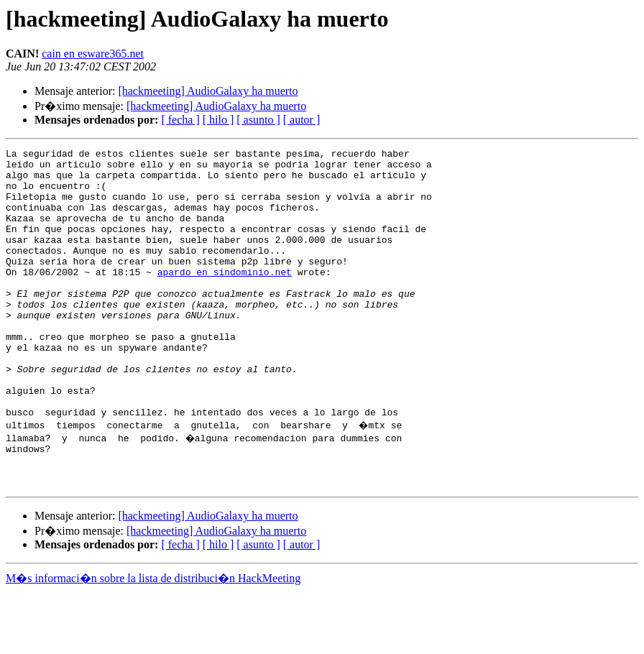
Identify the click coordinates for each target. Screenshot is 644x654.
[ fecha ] (180, 120)
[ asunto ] (258, 120)
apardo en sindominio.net (225, 298)
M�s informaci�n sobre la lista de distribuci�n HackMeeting (153, 641)
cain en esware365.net (93, 54)
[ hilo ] (218, 120)
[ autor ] (302, 120)
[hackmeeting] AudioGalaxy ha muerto (208, 91)
